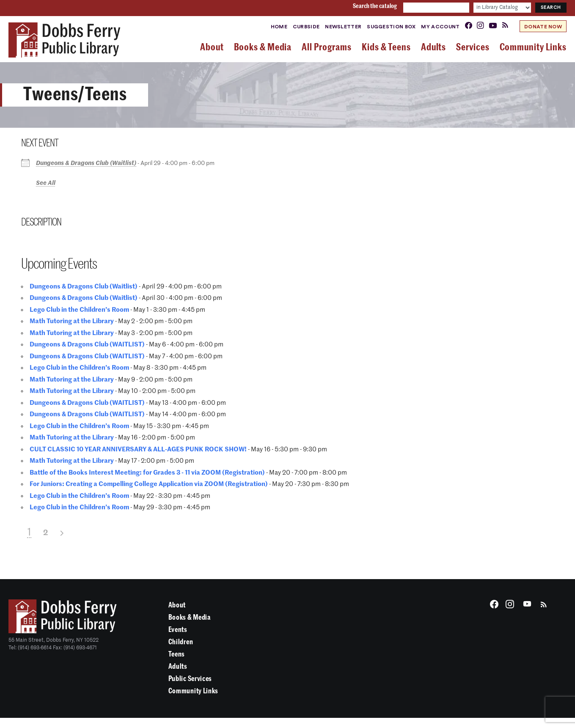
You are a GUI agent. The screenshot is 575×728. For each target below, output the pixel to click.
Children (181, 642)
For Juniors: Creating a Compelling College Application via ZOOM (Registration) (149, 484)
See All (46, 183)
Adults (178, 666)
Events (178, 630)
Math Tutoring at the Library (72, 321)
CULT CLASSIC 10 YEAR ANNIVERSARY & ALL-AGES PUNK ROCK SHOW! (138, 449)
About (177, 605)
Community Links (193, 691)
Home (279, 27)
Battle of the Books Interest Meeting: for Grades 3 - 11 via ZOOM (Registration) (147, 473)
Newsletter (343, 27)
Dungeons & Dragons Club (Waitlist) (86, 163)
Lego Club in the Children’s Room (79, 310)
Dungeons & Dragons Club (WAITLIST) (87, 345)
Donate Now (543, 27)
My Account (440, 27)
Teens (177, 654)
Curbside (306, 27)
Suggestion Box (391, 27)
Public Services (190, 679)
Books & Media (190, 617)
